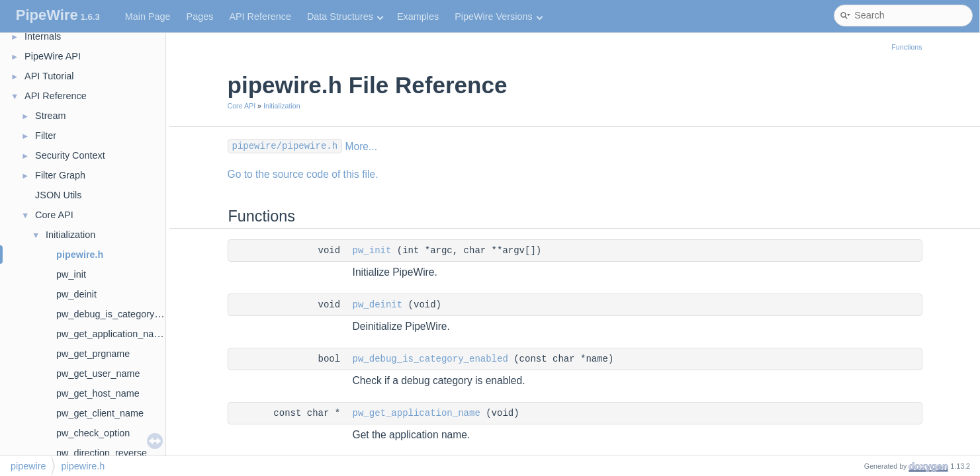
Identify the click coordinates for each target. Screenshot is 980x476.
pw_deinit (76, 294)
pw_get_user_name (98, 374)
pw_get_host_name (98, 393)
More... (361, 146)
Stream (50, 116)
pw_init (71, 274)
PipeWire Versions (499, 17)
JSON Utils (58, 195)
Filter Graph (60, 175)
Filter (46, 136)
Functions (907, 47)
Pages (200, 17)
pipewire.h (80, 255)
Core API (54, 215)
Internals (43, 36)
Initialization (70, 235)
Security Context (70, 155)
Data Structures (345, 17)
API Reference (260, 17)
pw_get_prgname (93, 354)
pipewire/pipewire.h (285, 146)
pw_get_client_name (100, 413)
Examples (418, 17)
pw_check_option (93, 433)
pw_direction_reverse (102, 453)
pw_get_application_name (111, 334)
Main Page (148, 17)
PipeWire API (53, 56)
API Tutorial (49, 76)
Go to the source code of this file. (303, 174)
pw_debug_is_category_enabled (125, 314)
